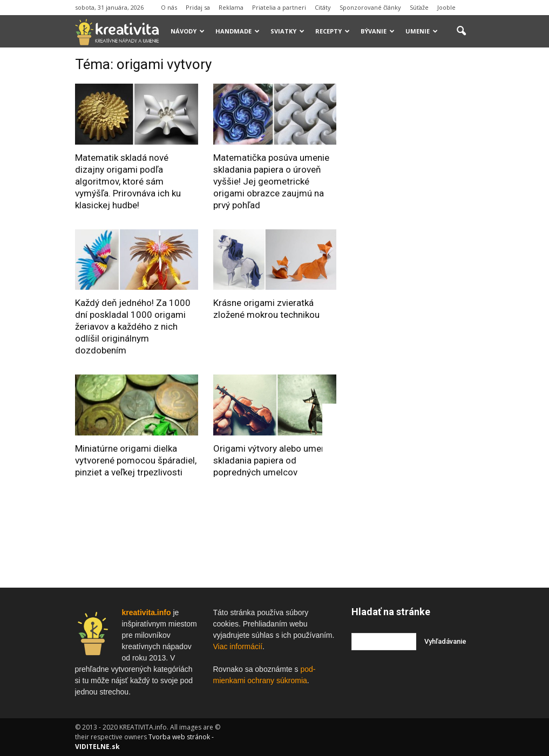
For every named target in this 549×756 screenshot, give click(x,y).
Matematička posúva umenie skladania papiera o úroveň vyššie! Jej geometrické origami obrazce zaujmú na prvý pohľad (271, 181)
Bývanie (378, 31)
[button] (462, 31)
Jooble (446, 7)
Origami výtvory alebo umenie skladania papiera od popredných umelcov (273, 460)
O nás (169, 7)
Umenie (422, 31)
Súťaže (419, 7)
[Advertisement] (432, 218)
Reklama (231, 7)
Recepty (333, 31)
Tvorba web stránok (179, 737)
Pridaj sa (198, 7)
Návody (188, 31)
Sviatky (287, 31)
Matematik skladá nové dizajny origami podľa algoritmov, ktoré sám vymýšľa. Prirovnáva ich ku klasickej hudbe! (128, 181)
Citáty (323, 7)
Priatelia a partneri (279, 7)
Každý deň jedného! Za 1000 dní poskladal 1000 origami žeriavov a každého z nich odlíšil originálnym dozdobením (133, 326)
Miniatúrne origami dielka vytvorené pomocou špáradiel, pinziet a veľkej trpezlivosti (136, 460)
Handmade (238, 31)
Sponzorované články (370, 7)
